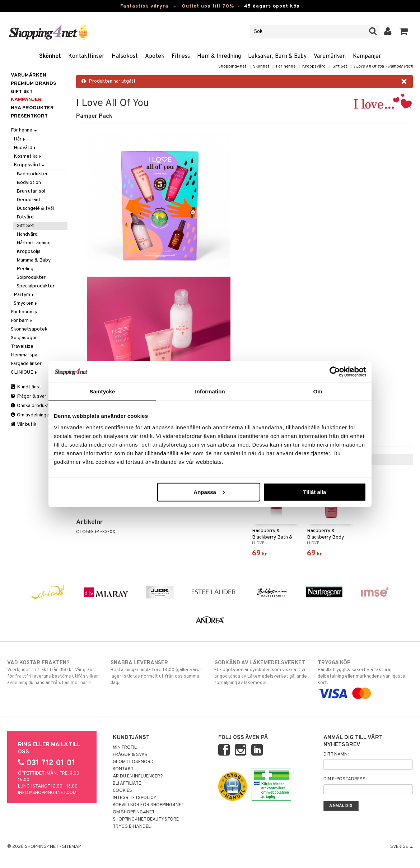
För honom (25, 312)
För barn (22, 321)
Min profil (125, 748)
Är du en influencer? (138, 776)
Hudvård (25, 148)
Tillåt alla (314, 492)
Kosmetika (28, 156)
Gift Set (340, 66)
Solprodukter (31, 278)
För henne (286, 66)
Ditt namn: (336, 754)
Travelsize (22, 347)
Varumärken (330, 56)
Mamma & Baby (34, 260)
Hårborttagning (34, 243)
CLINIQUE (24, 372)
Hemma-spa (24, 355)
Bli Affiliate (127, 784)
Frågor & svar (29, 396)
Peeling (25, 269)
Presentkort (29, 116)
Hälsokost (125, 56)
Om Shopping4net (134, 812)
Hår (20, 139)
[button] (404, 32)
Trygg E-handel (132, 827)
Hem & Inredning (219, 56)
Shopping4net (232, 66)
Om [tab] (318, 391)
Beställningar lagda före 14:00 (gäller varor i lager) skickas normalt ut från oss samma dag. (158, 673)
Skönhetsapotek (29, 329)
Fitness (181, 56)
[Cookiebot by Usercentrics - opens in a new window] (335, 372)
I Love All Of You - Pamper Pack (383, 66)
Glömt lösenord (133, 762)
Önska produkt (30, 406)
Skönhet (50, 56)
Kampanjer (367, 56)
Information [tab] (210, 391)
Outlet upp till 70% (208, 6)
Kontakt (123, 769)
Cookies (122, 791)
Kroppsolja (29, 252)
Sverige (402, 847)
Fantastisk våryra (144, 6)
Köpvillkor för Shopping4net (148, 805)
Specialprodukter (36, 286)
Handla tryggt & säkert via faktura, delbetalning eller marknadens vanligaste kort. (365, 678)
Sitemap (71, 847)
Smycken (26, 303)
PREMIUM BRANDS (33, 84)
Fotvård (25, 217)
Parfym (24, 295)
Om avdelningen (31, 415)
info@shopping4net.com (47, 793)
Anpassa (209, 492)
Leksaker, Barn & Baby (277, 56)
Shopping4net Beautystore (146, 819)
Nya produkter (32, 108)
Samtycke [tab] (102, 391)
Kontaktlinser (86, 56)
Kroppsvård (314, 66)
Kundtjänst (26, 387)
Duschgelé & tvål (35, 209)
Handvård (27, 234)
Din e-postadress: (345, 779)
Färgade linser (26, 364)
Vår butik (24, 424)
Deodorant (29, 200)
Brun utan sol (31, 191)
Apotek (155, 56)
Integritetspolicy (135, 798)
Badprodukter (32, 174)
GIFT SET (22, 92)
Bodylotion (29, 183)
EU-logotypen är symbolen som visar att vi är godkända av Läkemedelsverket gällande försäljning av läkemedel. (262, 673)
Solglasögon (24, 338)
